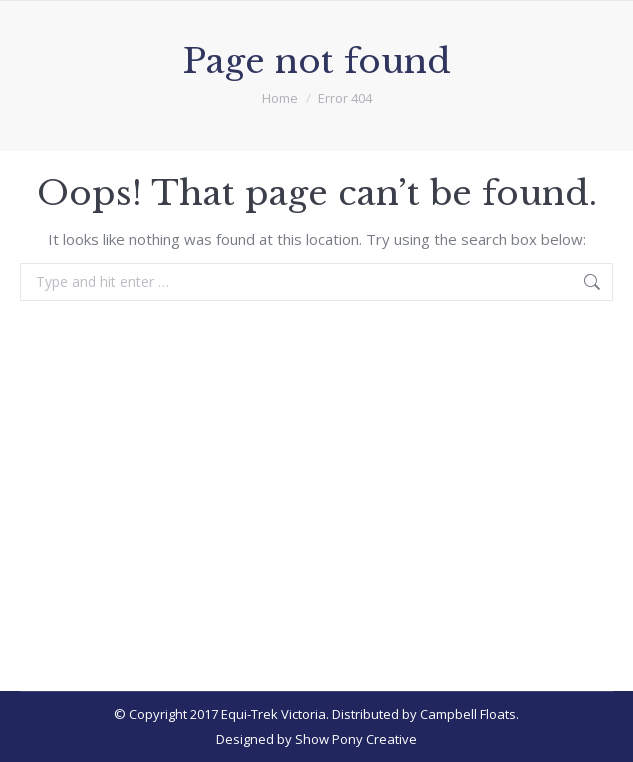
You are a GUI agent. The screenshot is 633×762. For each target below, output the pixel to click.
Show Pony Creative (356, 739)
